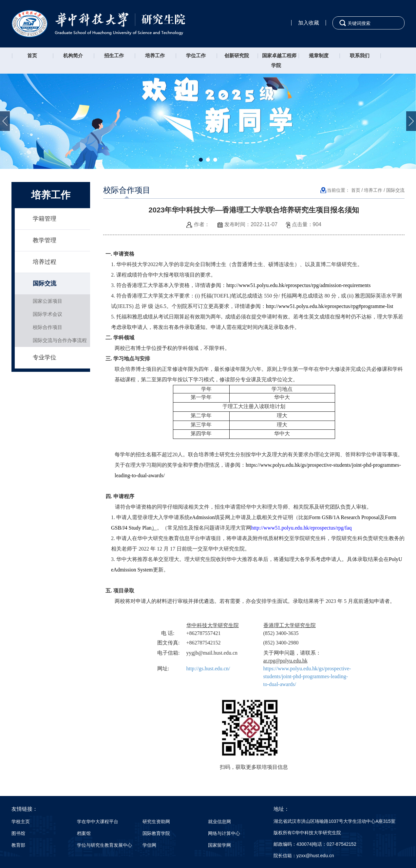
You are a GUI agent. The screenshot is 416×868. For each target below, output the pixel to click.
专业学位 (45, 357)
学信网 (149, 845)
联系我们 (360, 55)
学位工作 (196, 55)
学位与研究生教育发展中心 (104, 845)
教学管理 (45, 240)
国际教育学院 (156, 833)
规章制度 (319, 55)
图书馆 (18, 833)
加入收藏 (309, 23)
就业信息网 (219, 822)
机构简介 (73, 55)
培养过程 (45, 262)
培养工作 (155, 55)
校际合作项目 (47, 327)
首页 (32, 55)
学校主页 (21, 822)
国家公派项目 (47, 301)
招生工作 (114, 55)
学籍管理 (45, 219)
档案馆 (84, 833)
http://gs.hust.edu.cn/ (208, 669)
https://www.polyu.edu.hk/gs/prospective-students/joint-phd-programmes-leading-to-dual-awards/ (307, 676)
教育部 (18, 845)
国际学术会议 (47, 314)
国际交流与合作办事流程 (60, 340)
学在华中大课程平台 (98, 822)
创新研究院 (237, 55)
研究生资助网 (156, 822)
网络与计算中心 (224, 833)
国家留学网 (219, 845)
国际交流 (45, 283)
